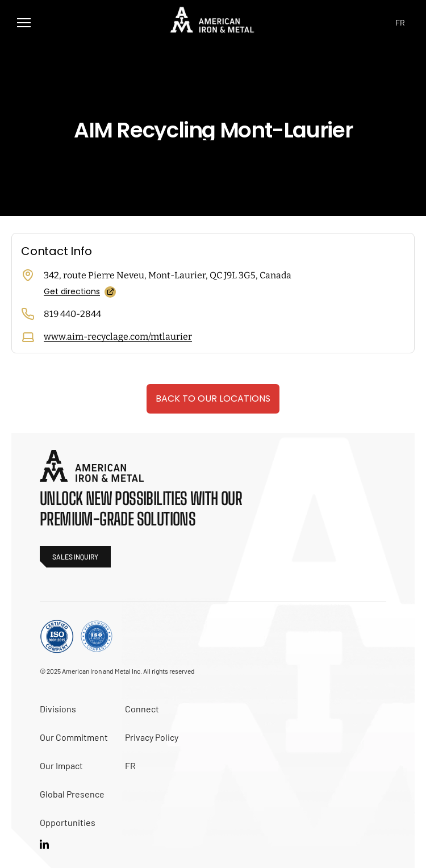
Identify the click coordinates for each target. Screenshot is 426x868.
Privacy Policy (152, 737)
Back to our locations (213, 398)
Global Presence (72, 794)
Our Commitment (74, 737)
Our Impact (61, 765)
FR (130, 765)
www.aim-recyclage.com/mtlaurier (118, 337)
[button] (24, 23)
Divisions (58, 709)
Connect (142, 709)
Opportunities (68, 822)
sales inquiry (75, 557)
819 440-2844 (72, 314)
